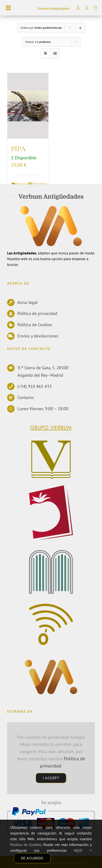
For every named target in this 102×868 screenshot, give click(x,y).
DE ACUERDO (32, 858)
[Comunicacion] (51, 607)
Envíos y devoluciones (38, 336)
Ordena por (41, 28)
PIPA (18, 149)
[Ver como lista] (55, 53)
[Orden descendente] (80, 28)
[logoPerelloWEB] (51, 487)
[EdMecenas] (51, 552)
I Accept (51, 778)
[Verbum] (51, 442)
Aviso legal (28, 302)
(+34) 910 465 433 (35, 386)
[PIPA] (28, 106)
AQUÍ (83, 850)
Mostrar (38, 42)
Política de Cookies (35, 325)
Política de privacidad (37, 313)
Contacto (25, 397)
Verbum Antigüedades (54, 9)
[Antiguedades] (51, 663)
